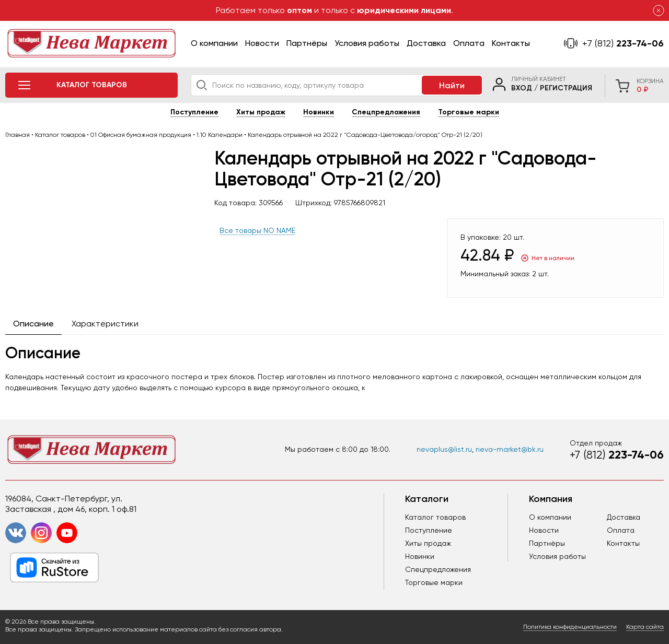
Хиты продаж (261, 112)
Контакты (511, 43)
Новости (262, 43)
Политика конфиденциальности (570, 627)
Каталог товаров (435, 517)
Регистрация (566, 88)
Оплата (469, 43)
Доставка (426, 43)
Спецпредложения (386, 112)
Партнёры (307, 43)
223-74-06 (623, 43)
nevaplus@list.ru (444, 449)
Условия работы (367, 43)
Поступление (194, 112)
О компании (214, 43)
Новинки (319, 112)
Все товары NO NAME (257, 230)
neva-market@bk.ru (510, 449)
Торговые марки (469, 112)
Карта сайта (645, 627)
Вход (522, 88)
